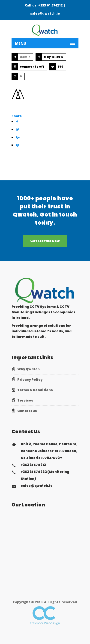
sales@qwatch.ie (45, 13)
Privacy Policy (30, 380)
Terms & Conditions (35, 390)
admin (25, 57)
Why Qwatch (28, 369)
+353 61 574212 (50, 5)
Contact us (27, 411)
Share (17, 116)
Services (25, 400)
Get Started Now (45, 241)
